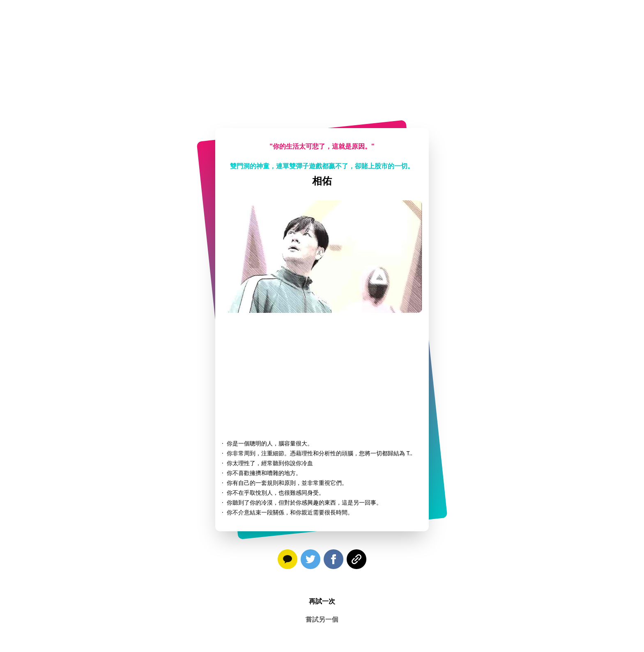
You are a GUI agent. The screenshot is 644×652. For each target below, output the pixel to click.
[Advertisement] (322, 57)
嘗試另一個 (322, 619)
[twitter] (310, 561)
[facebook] (333, 561)
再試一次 (322, 601)
